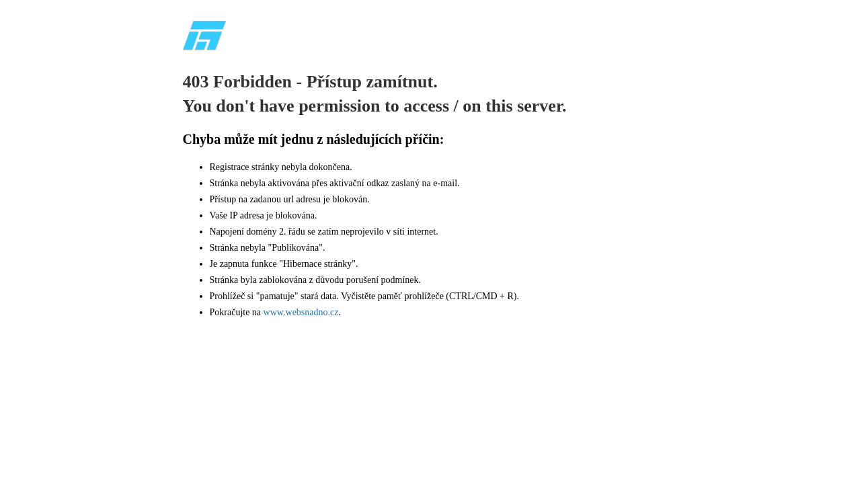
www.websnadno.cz (301, 312)
